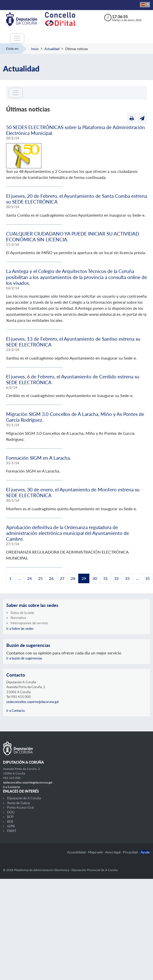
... (19, 578)
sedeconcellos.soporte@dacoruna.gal (32, 702)
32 (116, 578)
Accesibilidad (77, 852)
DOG (11, 812)
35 (147, 578)
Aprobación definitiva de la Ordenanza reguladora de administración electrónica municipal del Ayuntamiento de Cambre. (68, 533)
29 (84, 578)
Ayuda (145, 852)
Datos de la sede (22, 613)
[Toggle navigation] (17, 38)
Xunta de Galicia (18, 803)
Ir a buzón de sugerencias (24, 658)
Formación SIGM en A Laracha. (38, 458)
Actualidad (52, 49)
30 (95, 578)
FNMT (12, 831)
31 (106, 578)
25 (40, 578)
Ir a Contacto (16, 711)
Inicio (35, 49)
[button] (145, 5)
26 (51, 578)
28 (73, 578)
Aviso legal (113, 852)
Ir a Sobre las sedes (20, 629)
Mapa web (96, 852)
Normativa (18, 618)
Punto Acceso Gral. (21, 807)
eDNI (11, 826)
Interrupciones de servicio (29, 623)
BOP (10, 817)
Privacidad (131, 852)
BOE (10, 821)
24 (30, 578)
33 (127, 578)
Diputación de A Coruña (24, 798)
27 (62, 578)
